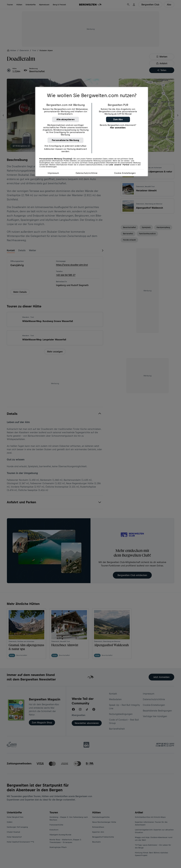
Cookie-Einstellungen (125, 173)
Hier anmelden (118, 128)
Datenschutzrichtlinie (87, 173)
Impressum (53, 173)
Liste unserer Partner (119, 165)
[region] (92, 132)
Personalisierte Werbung (66, 140)
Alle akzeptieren (65, 119)
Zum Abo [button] (118, 119)
